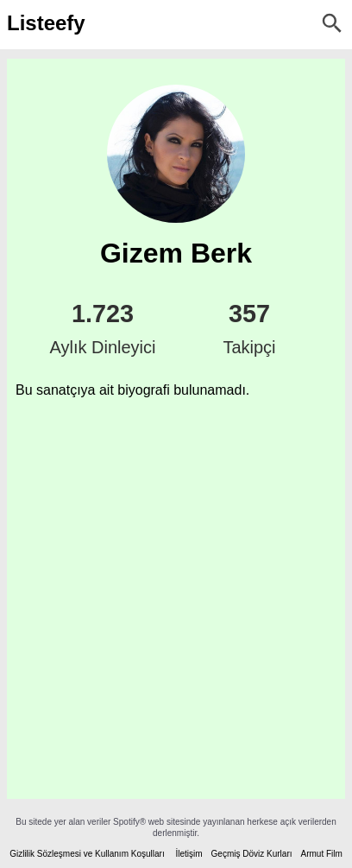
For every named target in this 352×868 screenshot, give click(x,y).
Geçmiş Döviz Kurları (252, 854)
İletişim (189, 854)
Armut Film (321, 854)
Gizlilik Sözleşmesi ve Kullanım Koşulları (87, 854)
